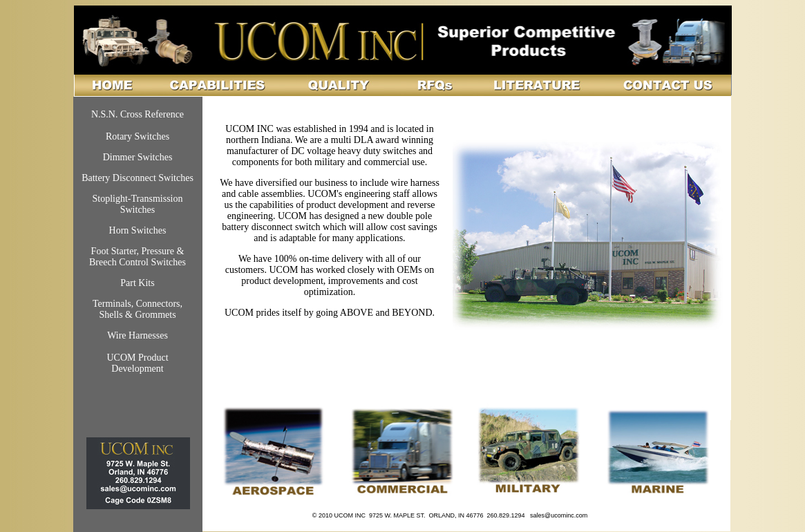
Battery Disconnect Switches (138, 178)
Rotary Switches (138, 136)
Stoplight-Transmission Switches (138, 204)
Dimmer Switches (138, 157)
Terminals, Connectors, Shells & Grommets (138, 309)
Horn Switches (138, 230)
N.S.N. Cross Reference (138, 114)
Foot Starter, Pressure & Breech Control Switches (138, 257)
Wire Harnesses (138, 335)
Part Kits (137, 283)
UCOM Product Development (137, 363)
